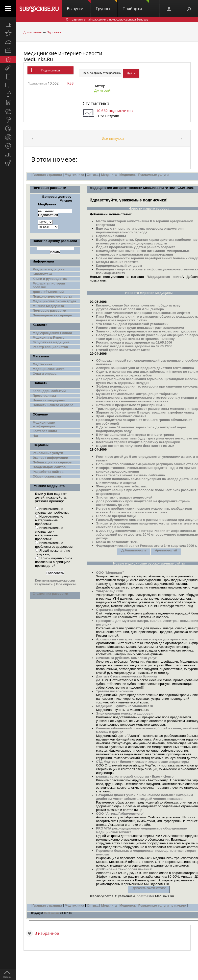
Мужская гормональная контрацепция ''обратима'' (137, 394)
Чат (36, 436)
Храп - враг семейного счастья (121, 416)
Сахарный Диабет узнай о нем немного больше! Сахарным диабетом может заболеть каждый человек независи (145, 797)
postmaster (145, 896)
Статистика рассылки (50, 594)
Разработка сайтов (48, 472)
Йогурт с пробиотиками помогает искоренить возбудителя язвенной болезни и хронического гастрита (144, 510)
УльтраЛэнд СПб (110, 591)
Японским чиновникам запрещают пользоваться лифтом (143, 313)
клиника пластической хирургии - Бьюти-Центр (135, 776)
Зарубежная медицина (51, 342)
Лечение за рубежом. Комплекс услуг (126, 658)
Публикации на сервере (52, 462)
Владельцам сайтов (49, 467)
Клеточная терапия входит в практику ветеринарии (138, 442)
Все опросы (66, 584)
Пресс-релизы (44, 396)
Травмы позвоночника (114, 691)
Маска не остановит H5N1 (117, 542)
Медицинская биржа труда (54, 301)
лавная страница (48, 905)
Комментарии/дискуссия (55, 580)
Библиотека (42, 274)
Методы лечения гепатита (117, 262)
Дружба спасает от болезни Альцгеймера (130, 309)
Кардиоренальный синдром (119, 266)
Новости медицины (49, 400)
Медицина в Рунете (49, 338)
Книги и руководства (50, 279)
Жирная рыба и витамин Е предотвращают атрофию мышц (145, 412)
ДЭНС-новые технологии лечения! (124, 869)
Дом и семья (33, 32)
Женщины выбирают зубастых (121, 486)
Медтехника (74, 175)
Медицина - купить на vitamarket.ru (125, 706)
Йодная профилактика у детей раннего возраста (136, 247)
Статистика (96, 103)
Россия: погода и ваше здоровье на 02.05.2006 (134, 342)
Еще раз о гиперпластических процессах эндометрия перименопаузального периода (140, 230)
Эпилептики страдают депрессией (124, 497)
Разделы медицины (49, 269)
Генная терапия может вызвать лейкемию (130, 475)
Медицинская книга (49, 369)
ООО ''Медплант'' (110, 573)
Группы (107, 6)
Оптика (92, 175)
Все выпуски (113, 138)
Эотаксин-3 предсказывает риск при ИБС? (131, 405)
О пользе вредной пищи (116, 516)
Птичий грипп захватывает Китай (123, 350)
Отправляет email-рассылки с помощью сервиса (107, 19)
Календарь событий (49, 391)
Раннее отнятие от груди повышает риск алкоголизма (140, 328)
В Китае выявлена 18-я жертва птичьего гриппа (135, 435)
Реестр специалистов (50, 347)
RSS (71, 83)
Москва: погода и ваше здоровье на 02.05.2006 (134, 346)
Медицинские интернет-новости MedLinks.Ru (63, 56)
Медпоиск (128, 175)
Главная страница (47, 175)
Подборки (136, 6)
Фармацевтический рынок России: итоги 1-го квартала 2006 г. (146, 546)
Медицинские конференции (44, 424)
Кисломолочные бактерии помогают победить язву (138, 305)
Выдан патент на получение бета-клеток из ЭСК (135, 446)
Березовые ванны (111, 236)
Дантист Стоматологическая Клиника (126, 676)
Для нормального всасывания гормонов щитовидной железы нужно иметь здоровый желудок (147, 381)
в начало (178, 905)
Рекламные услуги (153, 175)
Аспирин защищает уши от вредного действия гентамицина (145, 368)
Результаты (44, 584)
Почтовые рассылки (49, 311)
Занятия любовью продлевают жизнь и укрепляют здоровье (146, 331)
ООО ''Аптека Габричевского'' (120, 814)
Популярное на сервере (52, 315)
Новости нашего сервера (53, 405)
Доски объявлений (48, 292)
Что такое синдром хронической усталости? (132, 324)
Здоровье (54, 32)
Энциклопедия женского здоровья (124, 713)
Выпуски (79, 6)
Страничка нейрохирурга (116, 610)
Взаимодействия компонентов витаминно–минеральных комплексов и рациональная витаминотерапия (143, 253)
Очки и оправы (45, 374)
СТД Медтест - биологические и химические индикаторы (142, 762)
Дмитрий (102, 90)
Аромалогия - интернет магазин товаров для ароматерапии (145, 639)
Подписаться (50, 70)
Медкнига (109, 175)
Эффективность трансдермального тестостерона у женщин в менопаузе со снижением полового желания (147, 399)
